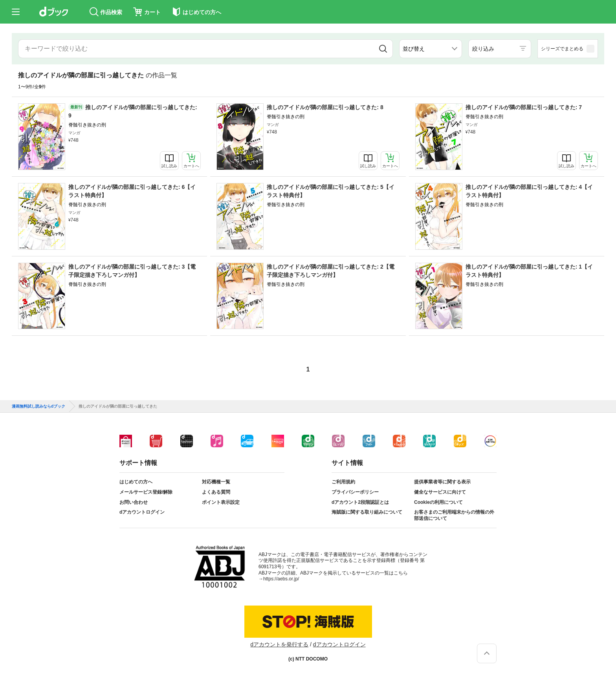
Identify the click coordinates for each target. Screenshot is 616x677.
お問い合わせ (134, 502)
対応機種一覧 (216, 482)
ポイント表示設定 (221, 502)
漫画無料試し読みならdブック (38, 406)
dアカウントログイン (142, 512)
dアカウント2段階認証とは (360, 502)
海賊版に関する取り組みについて (367, 512)
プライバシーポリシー (355, 492)
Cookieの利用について (438, 502)
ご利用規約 (343, 482)
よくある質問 (216, 492)
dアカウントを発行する (279, 644)
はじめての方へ (136, 482)
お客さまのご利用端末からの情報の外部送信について (454, 515)
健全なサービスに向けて (440, 492)
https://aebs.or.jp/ (281, 579)
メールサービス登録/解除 (146, 492)
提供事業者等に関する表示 (442, 482)
